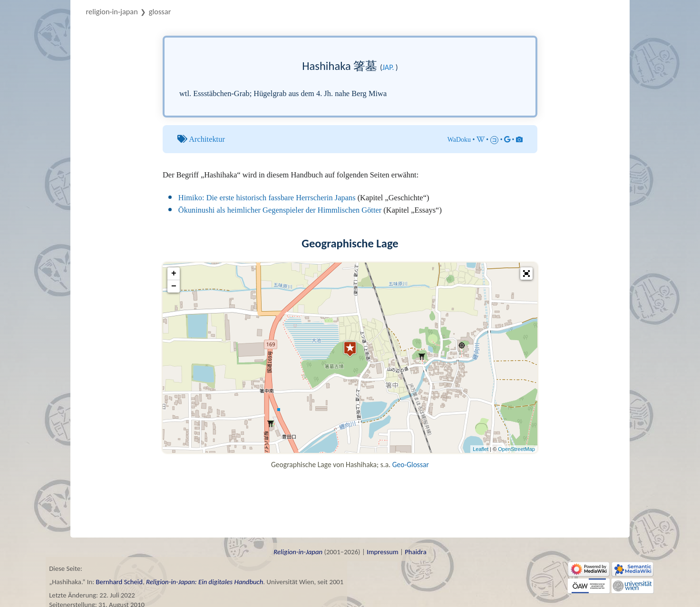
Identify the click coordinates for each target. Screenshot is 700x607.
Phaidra (416, 552)
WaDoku (459, 140)
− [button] (174, 286)
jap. (388, 67)
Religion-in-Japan (112, 11)
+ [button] (174, 274)
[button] (526, 274)
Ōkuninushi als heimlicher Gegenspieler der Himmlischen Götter (280, 210)
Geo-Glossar (411, 465)
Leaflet (481, 449)
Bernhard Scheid (119, 582)
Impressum (383, 552)
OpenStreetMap (516, 449)
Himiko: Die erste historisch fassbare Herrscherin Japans (267, 198)
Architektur (207, 139)
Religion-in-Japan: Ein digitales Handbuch (204, 582)
